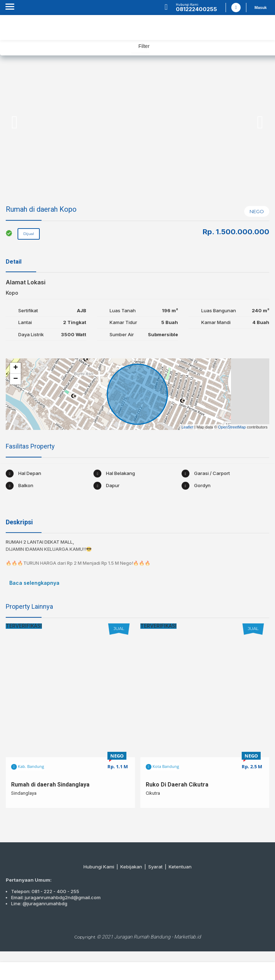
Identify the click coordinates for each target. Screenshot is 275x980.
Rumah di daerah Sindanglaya (50, 785)
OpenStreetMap (232, 427)
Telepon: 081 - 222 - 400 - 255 (45, 891)
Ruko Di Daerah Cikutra (177, 785)
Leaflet (187, 427)
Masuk (261, 8)
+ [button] (16, 368)
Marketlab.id (187, 937)
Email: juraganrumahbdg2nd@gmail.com (56, 897)
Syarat (155, 867)
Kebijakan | (134, 867)
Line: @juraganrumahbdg (39, 903)
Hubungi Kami (99, 867)
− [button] (16, 379)
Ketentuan (180, 867)
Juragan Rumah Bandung (142, 937)
